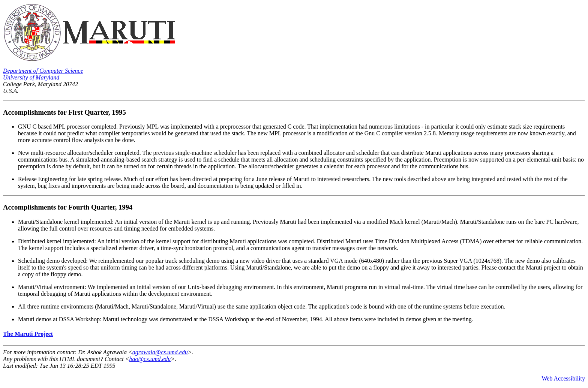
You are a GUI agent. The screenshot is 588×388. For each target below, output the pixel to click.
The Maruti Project (28, 334)
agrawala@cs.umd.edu (160, 352)
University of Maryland (31, 77)
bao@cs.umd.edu (150, 359)
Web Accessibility (563, 378)
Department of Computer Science (43, 71)
